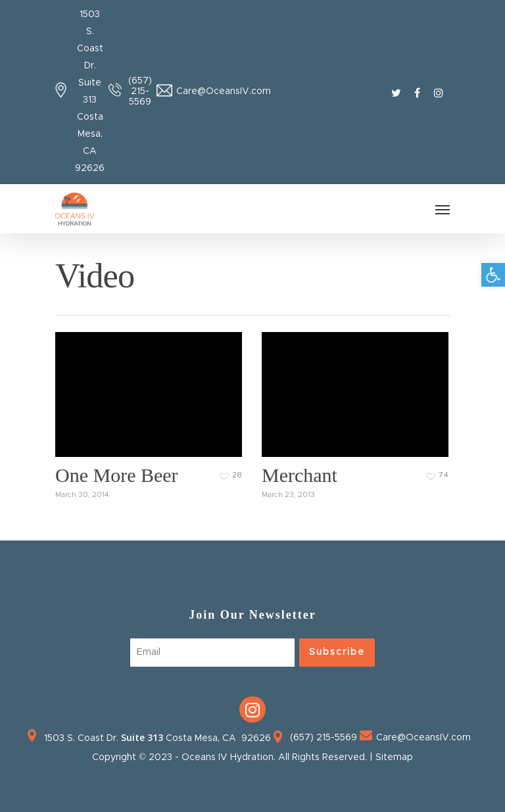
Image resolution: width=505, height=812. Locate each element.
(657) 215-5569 (140, 91)
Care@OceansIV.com (224, 91)
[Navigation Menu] (443, 209)
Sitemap (394, 757)
